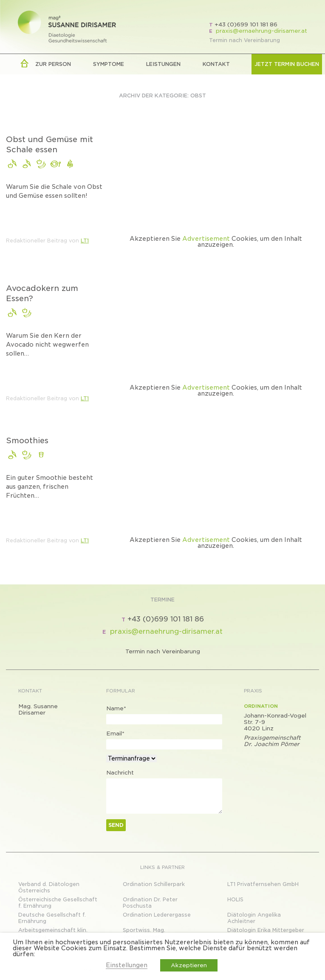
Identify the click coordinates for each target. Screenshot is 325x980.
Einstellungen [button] (127, 965)
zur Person (53, 64)
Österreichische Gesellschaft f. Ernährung (58, 903)
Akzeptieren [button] (189, 965)
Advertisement (206, 239)
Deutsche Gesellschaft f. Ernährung (52, 918)
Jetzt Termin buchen (287, 64)
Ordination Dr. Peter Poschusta (150, 903)
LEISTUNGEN (163, 64)
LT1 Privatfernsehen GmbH (263, 884)
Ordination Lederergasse (157, 915)
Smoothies (27, 440)
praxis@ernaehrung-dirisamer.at (261, 31)
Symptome (109, 64)
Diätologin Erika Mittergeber (266, 930)
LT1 (85, 241)
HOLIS (235, 899)
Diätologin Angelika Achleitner (254, 918)
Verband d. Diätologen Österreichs (49, 887)
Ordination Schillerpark (154, 884)
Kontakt (216, 64)
